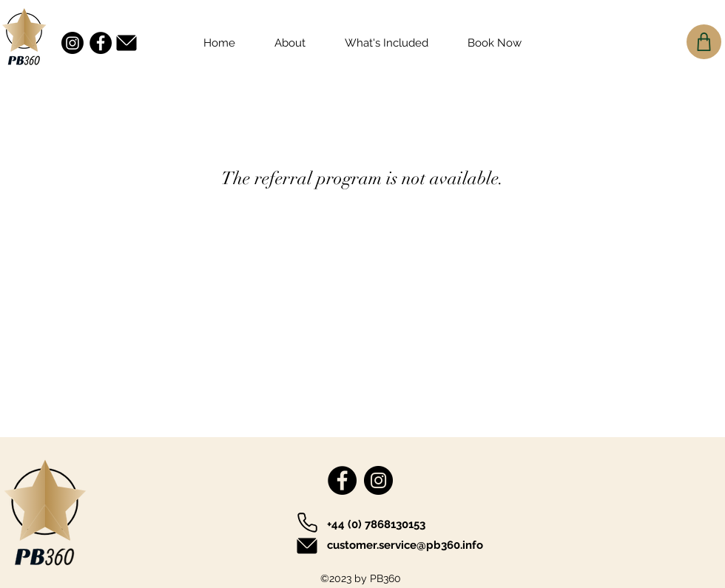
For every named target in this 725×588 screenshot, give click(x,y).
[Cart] (704, 42)
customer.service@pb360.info (405, 545)
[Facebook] (101, 43)
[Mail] (127, 43)
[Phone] (307, 522)
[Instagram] (72, 43)
